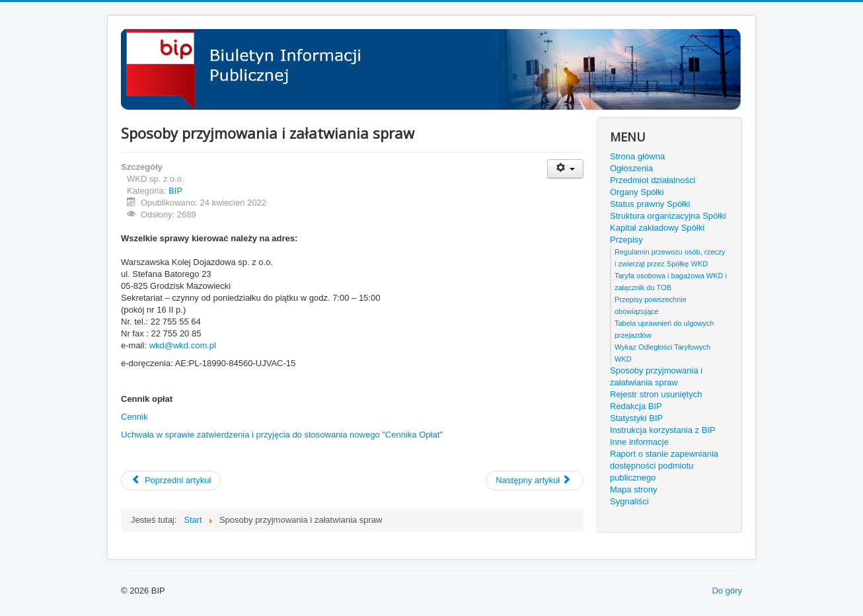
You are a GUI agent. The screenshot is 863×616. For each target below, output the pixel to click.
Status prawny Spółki (650, 204)
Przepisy (626, 240)
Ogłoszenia (631, 168)
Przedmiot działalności (653, 180)
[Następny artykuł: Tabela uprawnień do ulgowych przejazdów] (535, 481)
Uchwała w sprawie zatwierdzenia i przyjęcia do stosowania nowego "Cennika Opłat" (282, 435)
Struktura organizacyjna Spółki (668, 216)
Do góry (727, 591)
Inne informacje (639, 442)
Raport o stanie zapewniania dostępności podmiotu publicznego (664, 466)
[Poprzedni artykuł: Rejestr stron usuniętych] (171, 481)
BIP (175, 191)
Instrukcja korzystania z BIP (663, 430)
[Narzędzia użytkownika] (565, 169)
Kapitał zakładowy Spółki (657, 228)
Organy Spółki (637, 192)
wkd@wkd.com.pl (183, 345)
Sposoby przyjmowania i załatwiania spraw (656, 376)
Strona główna (637, 156)
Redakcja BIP (636, 406)
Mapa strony (634, 489)
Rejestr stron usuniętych (656, 394)
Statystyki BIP (636, 418)
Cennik (134, 417)
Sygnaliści (629, 501)
